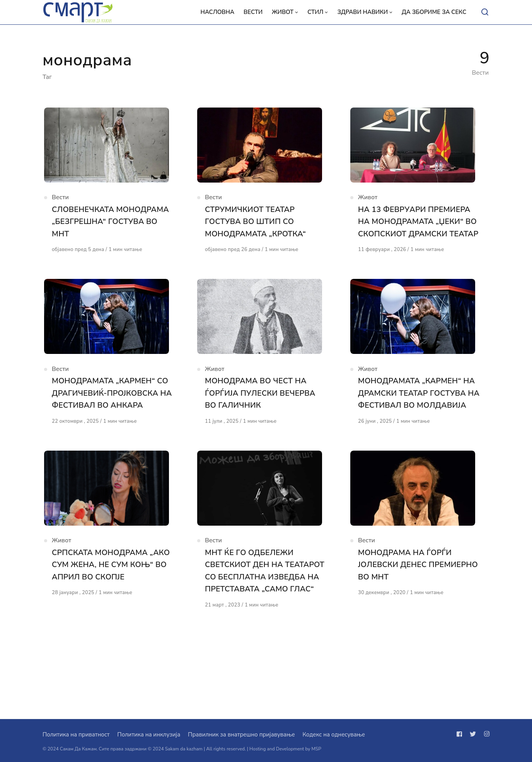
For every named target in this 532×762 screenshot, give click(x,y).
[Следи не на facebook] (461, 734)
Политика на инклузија (149, 735)
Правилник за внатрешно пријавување (241, 735)
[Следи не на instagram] (485, 734)
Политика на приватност (76, 735)
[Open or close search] (485, 12)
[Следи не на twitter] (473, 734)
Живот (368, 205)
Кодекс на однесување (334, 735)
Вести (60, 205)
